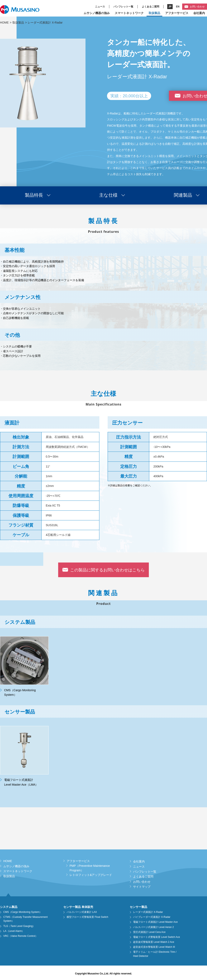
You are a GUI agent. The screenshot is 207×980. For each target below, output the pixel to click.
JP (170, 7)
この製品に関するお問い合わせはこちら (107, 570)
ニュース (100, 7)
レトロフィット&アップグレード (91, 875)
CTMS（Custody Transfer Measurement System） (25, 919)
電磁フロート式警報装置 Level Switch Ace (156, 937)
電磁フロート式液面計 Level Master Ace (155, 922)
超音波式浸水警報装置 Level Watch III (154, 947)
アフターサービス (177, 13)
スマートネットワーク (129, 13)
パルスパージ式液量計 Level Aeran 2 (153, 927)
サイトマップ (142, 887)
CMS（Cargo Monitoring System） (23, 912)
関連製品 (183, 195)
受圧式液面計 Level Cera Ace (149, 932)
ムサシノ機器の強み (97, 13)
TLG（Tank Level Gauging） (19, 926)
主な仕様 (108, 195)
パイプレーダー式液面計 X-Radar (152, 917)
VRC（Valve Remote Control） (20, 936)
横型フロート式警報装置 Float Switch (87, 917)
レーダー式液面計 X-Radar (148, 912)
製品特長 (34, 195)
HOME (4, 23)
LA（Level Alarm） (14, 931)
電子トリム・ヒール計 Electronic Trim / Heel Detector (155, 954)
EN (178, 7)
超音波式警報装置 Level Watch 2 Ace (154, 942)
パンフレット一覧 (123, 7)
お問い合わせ (197, 7)
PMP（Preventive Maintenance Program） (90, 868)
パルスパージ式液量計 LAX (82, 912)
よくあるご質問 (150, 7)
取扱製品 (154, 13)
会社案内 (199, 13)
